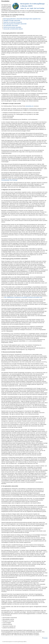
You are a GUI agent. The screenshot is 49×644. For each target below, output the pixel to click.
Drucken (46, 638)
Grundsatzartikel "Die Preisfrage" (10, 180)
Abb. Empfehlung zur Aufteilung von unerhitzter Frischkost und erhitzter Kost (23, 297)
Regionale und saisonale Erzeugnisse (13, 22)
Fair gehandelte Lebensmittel (11, 26)
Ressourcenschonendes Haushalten (12, 27)
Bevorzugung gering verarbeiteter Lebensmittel (15, 24)
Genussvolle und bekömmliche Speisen (13, 29)
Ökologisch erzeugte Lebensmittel (12, 20)
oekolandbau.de (29, 106)
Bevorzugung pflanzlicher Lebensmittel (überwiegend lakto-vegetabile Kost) (22, 19)
